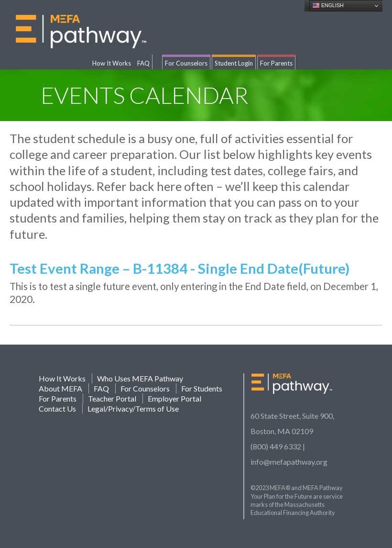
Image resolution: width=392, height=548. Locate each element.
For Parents (276, 63)
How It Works (112, 63)
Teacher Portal (112, 398)
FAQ (143, 63)
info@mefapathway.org (289, 462)
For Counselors (186, 63)
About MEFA (60, 388)
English (328, 6)
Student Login (234, 63)
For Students (202, 388)
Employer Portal (174, 398)
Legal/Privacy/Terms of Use (133, 408)
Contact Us (57, 408)
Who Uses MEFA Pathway (140, 378)
